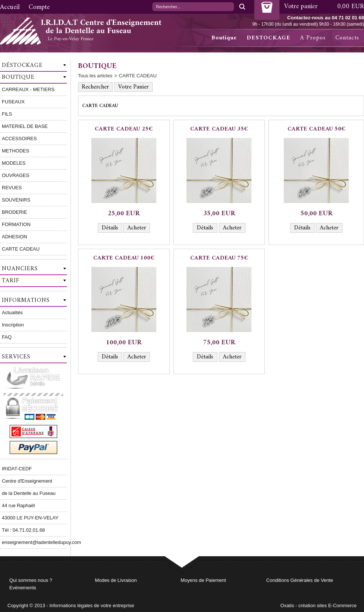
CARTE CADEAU (21, 249)
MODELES (14, 163)
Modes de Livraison (116, 580)
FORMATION (16, 224)
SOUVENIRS (16, 200)
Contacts (347, 38)
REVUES (12, 188)
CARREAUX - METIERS (28, 89)
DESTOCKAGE (269, 38)
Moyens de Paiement (203, 580)
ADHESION (14, 237)
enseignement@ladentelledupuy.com (34, 542)
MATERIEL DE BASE (25, 126)
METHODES (16, 151)
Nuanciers (20, 269)
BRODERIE (14, 212)
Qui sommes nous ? (31, 580)
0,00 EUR (351, 7)
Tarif (11, 281)
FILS (7, 114)
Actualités (12, 313)
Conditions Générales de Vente (300, 580)
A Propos (313, 38)
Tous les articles (95, 76)
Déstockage (22, 65)
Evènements (23, 588)
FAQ (7, 337)
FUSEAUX (13, 102)
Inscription (13, 325)
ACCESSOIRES (19, 138)
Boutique (224, 38)
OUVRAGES (16, 175)
